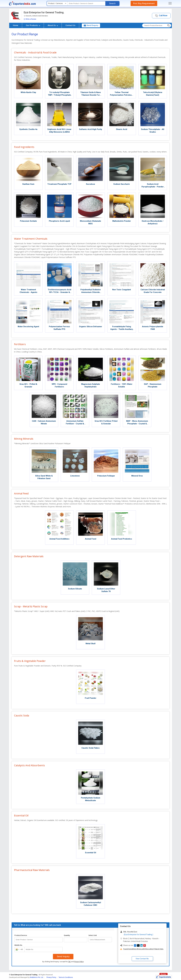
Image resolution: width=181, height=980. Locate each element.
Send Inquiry (63, 957)
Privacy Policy (79, 962)
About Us (53, 25)
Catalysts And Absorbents (29, 765)
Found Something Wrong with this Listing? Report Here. (143, 949)
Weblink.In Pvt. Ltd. (37, 977)
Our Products (33, 25)
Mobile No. (19, 945)
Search (112, 3)
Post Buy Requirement (144, 3)
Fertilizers (20, 344)
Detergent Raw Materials (29, 556)
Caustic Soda (22, 715)
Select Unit (93, 935)
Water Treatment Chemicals (31, 239)
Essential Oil (21, 815)
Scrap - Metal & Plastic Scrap (31, 606)
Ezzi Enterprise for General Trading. (44, 12)
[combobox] (19, 949)
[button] (161, 16)
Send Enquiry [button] (91, 25)
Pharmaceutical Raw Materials (32, 870)
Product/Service (21, 935)
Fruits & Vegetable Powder (30, 661)
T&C (69, 962)
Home (16, 25)
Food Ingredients (24, 147)
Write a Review (30, 19)
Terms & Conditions (66, 977)
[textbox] (86, 3)
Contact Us (70, 25)
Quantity (67, 935)
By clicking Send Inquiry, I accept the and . (63, 962)
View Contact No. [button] (142, 959)
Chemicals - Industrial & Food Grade (35, 52)
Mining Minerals (24, 439)
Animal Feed (21, 493)
